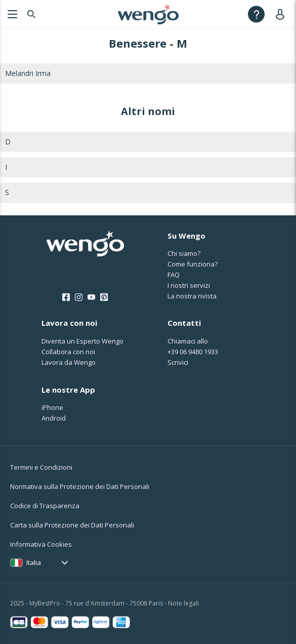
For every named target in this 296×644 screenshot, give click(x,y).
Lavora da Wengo (69, 362)
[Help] (256, 14)
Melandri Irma (28, 73)
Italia (34, 562)
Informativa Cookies (41, 544)
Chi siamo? (184, 253)
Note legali (183, 603)
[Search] (31, 14)
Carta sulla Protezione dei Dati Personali (72, 525)
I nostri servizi (189, 285)
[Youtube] (91, 297)
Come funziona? (193, 264)
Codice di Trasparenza (45, 506)
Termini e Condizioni (41, 467)
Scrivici (178, 362)
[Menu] (11, 14)
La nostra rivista (192, 296)
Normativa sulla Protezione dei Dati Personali (80, 486)
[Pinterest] (104, 297)
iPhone (52, 407)
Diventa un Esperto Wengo (82, 341)
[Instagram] (79, 297)
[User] (282, 14)
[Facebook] (66, 297)
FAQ (174, 275)
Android (54, 418)
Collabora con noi (68, 352)
